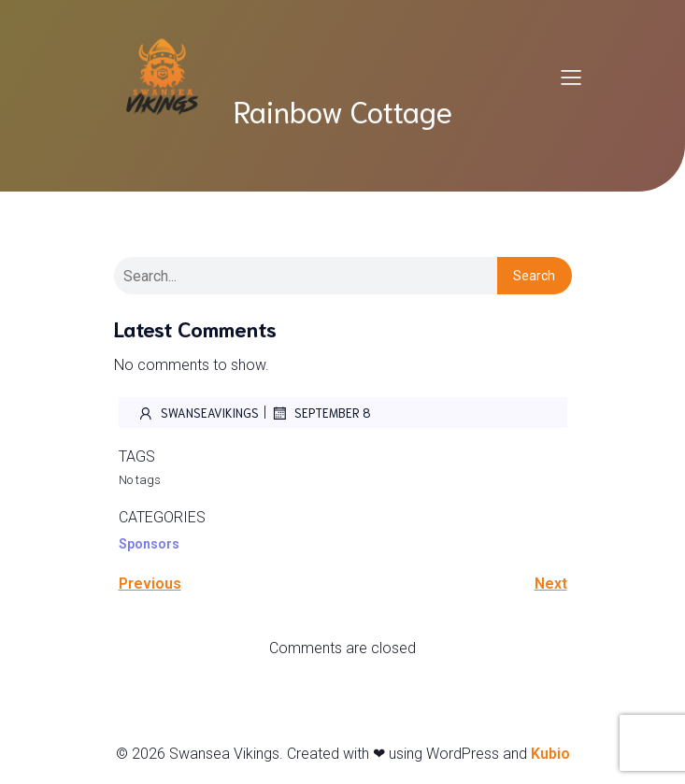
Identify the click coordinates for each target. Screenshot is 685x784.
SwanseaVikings (198, 413)
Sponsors (149, 544)
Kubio (550, 754)
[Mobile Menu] (572, 77)
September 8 (321, 413)
